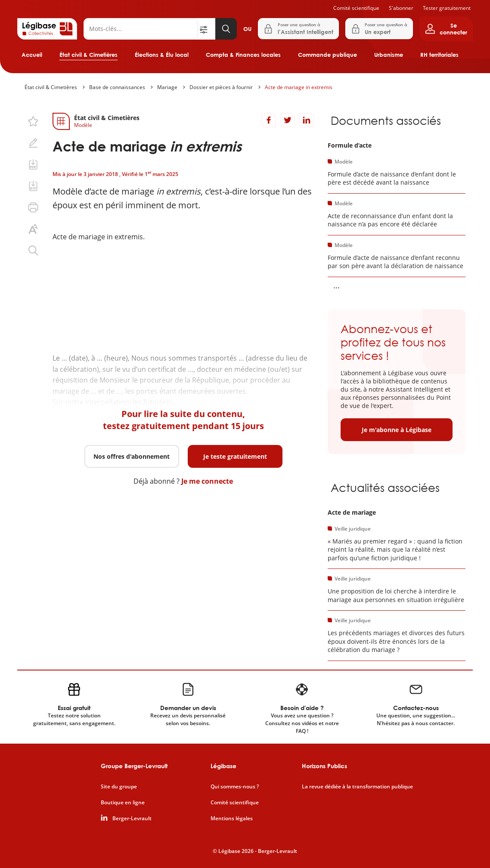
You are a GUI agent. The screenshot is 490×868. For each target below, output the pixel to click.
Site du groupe (119, 787)
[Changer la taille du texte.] (33, 229)
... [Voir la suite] (336, 285)
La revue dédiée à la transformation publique (357, 787)
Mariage (167, 87)
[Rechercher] (141, 29)
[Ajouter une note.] (33, 143)
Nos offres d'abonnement (132, 456)
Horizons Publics (324, 766)
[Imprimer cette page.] (33, 207)
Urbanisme (389, 55)
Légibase (223, 766)
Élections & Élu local (162, 55)
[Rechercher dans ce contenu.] (33, 250)
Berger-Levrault (132, 819)
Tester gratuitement (447, 8)
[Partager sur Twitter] (288, 120)
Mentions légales (232, 819)
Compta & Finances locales (243, 55)
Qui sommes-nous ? (235, 787)
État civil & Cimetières (88, 55)
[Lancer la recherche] (226, 29)
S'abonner (401, 8)
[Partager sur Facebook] (269, 120)
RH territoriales (439, 55)
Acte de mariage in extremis (299, 87)
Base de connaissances (117, 87)
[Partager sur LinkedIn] (307, 120)
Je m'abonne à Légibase (397, 430)
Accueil (32, 55)
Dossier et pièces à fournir (221, 87)
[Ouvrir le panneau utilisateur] (446, 29)
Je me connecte (207, 481)
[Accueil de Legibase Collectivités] (47, 29)
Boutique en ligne (123, 803)
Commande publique (327, 55)
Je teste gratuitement (235, 456)
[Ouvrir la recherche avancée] (207, 29)
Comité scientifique (356, 8)
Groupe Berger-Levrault (134, 766)
